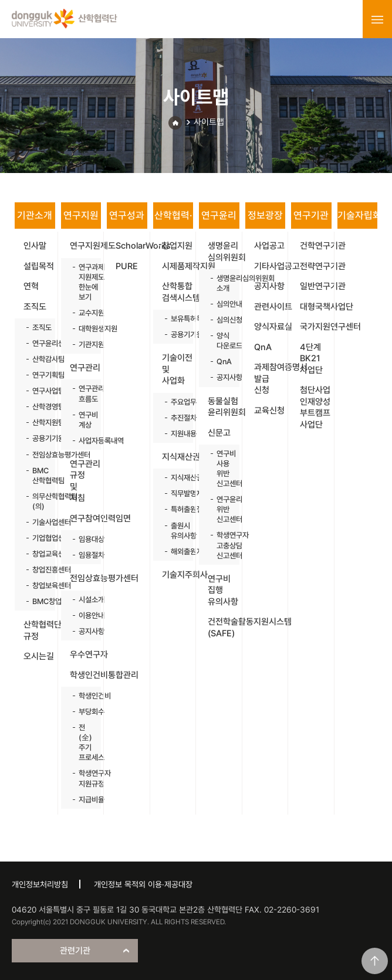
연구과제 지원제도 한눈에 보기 (84, 282)
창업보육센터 (38, 586)
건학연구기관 (316, 246)
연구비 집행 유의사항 (223, 590)
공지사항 (84, 631)
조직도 (35, 307)
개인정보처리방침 (40, 884)
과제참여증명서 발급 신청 (270, 379)
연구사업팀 (38, 391)
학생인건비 (84, 696)
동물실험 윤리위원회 (224, 407)
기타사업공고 (270, 266)
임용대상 (84, 539)
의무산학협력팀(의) (38, 501)
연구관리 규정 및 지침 (85, 481)
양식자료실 (270, 327)
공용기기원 (38, 438)
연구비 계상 (84, 420)
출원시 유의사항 (176, 531)
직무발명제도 (176, 494)
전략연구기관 (316, 266)
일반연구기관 (316, 286)
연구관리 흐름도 (84, 394)
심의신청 (222, 320)
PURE (127, 266)
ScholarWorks (131, 246)
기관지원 (84, 345)
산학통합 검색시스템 (178, 292)
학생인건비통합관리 (86, 675)
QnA (222, 362)
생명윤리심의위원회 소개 (222, 283)
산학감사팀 (38, 359)
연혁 (31, 286)
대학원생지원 (84, 329)
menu (377, 19)
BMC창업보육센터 (38, 601)
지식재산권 (178, 457)
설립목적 (39, 266)
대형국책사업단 (316, 307)
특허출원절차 (176, 509)
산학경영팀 (38, 407)
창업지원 (177, 246)
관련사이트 (270, 307)
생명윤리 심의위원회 (224, 252)
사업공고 (269, 246)
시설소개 (84, 600)
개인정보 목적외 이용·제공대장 (143, 884)
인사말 (35, 246)
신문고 (219, 433)
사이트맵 (209, 122)
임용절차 (84, 555)
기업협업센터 (38, 538)
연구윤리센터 (38, 343)
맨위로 (375, 961)
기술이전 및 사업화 (177, 369)
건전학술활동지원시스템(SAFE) (224, 628)
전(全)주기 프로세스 (84, 742)
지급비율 (84, 800)
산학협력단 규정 (39, 630)
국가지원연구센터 (316, 327)
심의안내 (222, 304)
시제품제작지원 (178, 266)
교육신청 (269, 411)
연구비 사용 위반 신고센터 (222, 469)
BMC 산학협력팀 (38, 476)
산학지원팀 (38, 423)
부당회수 (84, 712)
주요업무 (176, 402)
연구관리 (85, 368)
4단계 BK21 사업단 (311, 359)
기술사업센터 (38, 522)
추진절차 (176, 418)
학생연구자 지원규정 (84, 778)
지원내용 (176, 434)
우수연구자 (86, 655)
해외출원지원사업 (176, 552)
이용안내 (84, 616)
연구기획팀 (38, 375)
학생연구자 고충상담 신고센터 (222, 545)
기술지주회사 (178, 575)
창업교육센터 (38, 554)
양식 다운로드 (222, 341)
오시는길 (39, 656)
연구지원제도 (86, 246)
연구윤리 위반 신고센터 (222, 509)
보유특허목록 (176, 319)
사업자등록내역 (84, 441)
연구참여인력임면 (86, 518)
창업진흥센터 (38, 570)
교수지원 (84, 313)
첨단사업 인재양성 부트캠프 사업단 (315, 407)
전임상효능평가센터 (38, 455)
